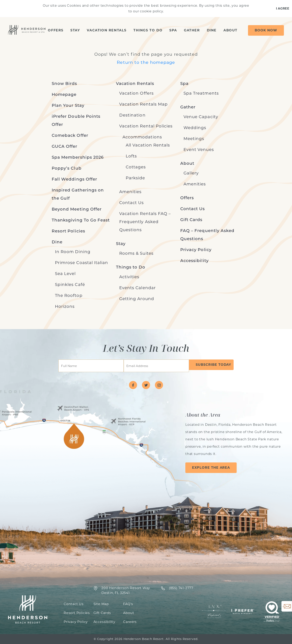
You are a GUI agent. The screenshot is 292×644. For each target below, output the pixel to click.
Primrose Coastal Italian (82, 263)
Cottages (136, 167)
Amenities (130, 192)
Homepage (64, 94)
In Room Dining (73, 252)
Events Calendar (137, 288)
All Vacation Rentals (148, 145)
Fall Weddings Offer (74, 179)
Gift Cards (191, 220)
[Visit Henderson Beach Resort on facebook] (133, 385)
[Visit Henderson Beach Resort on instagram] (159, 385)
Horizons (65, 306)
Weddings (195, 128)
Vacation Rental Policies (146, 126)
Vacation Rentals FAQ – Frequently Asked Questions (145, 222)
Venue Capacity (201, 117)
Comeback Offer (70, 135)
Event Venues (199, 150)
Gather (192, 30)
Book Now (266, 30)
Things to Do (148, 30)
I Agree (283, 8)
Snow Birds (64, 83)
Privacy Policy (196, 250)
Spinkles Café (70, 285)
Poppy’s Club (67, 168)
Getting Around (137, 299)
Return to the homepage (146, 62)
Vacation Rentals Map (143, 104)
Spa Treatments (201, 93)
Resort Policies (68, 231)
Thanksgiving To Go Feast (81, 220)
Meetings (194, 139)
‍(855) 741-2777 (181, 588)
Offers (56, 30)
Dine (212, 30)
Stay (75, 30)
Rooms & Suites (136, 253)
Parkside (135, 178)
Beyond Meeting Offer (77, 209)
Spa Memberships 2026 (78, 157)
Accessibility (194, 261)
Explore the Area (211, 468)
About (230, 30)
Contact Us (132, 203)
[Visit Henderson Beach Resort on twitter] (146, 385)
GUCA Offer (65, 146)
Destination (132, 115)
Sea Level (65, 274)
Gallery (191, 173)
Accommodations (142, 137)
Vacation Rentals (107, 30)
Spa (173, 30)
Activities (129, 277)
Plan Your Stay (68, 105)
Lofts (131, 156)
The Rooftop (69, 295)
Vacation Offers (136, 93)
